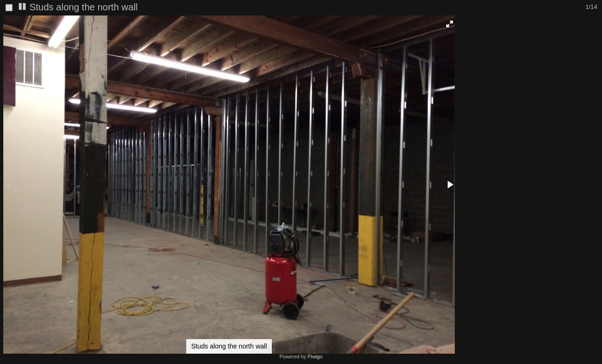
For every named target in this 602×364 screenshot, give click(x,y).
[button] (450, 24)
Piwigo (315, 356)
